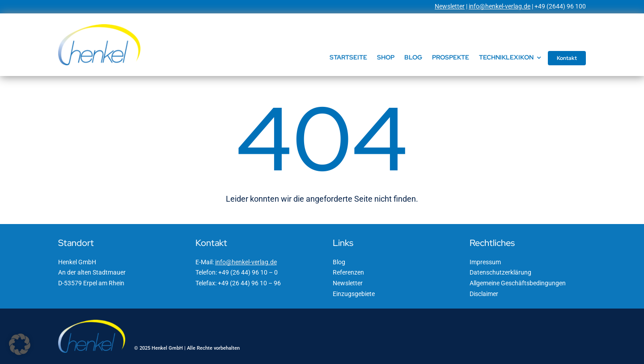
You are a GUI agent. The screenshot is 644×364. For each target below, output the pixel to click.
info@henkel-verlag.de (500, 6)
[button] (20, 344)
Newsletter (450, 6)
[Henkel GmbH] (99, 27)
